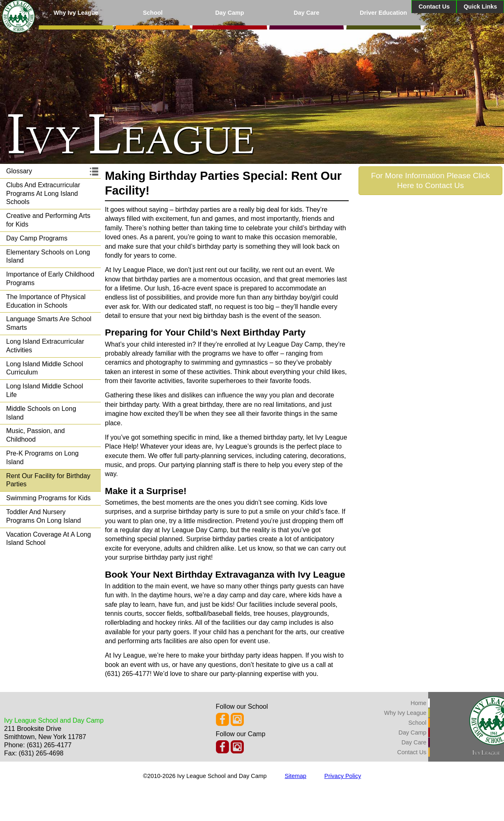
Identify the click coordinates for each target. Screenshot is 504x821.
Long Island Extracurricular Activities (45, 346)
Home (418, 703)
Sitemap (296, 776)
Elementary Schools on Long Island (48, 256)
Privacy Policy (343, 776)
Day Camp (229, 13)
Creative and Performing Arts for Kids (48, 220)
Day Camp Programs (37, 238)
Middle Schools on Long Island (41, 413)
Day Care (306, 13)
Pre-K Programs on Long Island (42, 458)
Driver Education (383, 13)
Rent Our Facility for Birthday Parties (48, 480)
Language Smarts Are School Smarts (49, 323)
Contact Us (434, 7)
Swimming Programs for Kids (48, 498)
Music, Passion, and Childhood (35, 435)
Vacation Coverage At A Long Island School (49, 539)
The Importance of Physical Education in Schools (46, 301)
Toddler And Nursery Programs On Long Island (43, 516)
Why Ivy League (76, 13)
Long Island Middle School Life (45, 390)
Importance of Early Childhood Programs (50, 279)
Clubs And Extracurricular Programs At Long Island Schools (43, 194)
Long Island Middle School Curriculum (45, 368)
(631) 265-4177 (49, 745)
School (153, 13)
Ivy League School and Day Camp (54, 720)
